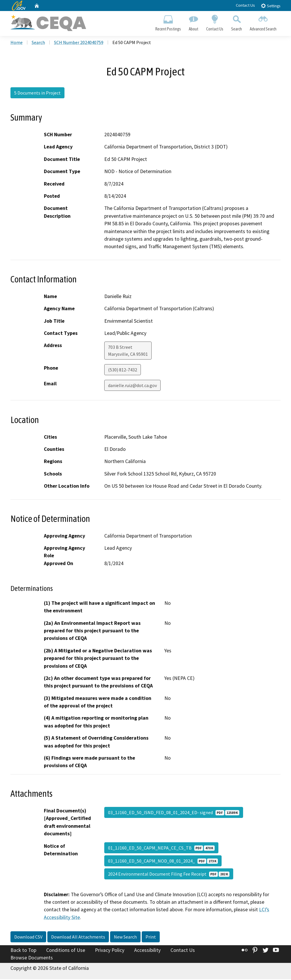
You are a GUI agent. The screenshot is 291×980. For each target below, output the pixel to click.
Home (17, 43)
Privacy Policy (110, 951)
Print (151, 938)
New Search (125, 938)
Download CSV (28, 938)
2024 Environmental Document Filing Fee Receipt (169, 874)
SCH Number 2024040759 (79, 43)
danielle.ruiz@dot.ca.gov (132, 386)
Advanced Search (263, 22)
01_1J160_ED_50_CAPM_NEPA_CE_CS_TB (161, 848)
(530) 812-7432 (123, 371)
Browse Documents (32, 959)
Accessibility (147, 951)
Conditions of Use (66, 951)
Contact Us (245, 5)
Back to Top (23, 951)
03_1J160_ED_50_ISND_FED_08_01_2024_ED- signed (174, 813)
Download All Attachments (78, 938)
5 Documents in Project (37, 94)
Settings (271, 6)
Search (237, 22)
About (193, 22)
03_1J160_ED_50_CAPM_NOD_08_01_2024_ (163, 861)
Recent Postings (168, 22)
